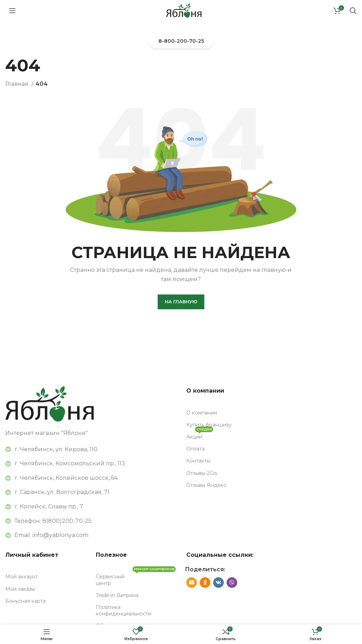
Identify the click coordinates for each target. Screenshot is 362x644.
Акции (200, 435)
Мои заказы (20, 589)
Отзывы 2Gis (202, 473)
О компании (202, 413)
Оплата (195, 449)
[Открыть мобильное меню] (12, 11)
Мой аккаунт (22, 577)
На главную (181, 302)
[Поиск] (353, 11)
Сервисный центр (136, 578)
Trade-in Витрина (117, 595)
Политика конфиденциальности (124, 610)
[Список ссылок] (90, 521)
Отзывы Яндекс (206, 485)
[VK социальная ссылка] (218, 583)
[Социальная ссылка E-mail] (192, 583)
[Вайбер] (232, 583)
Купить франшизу (209, 425)
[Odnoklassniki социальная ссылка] (205, 583)
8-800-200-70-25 (181, 41)
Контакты (198, 461)
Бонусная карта (25, 601)
